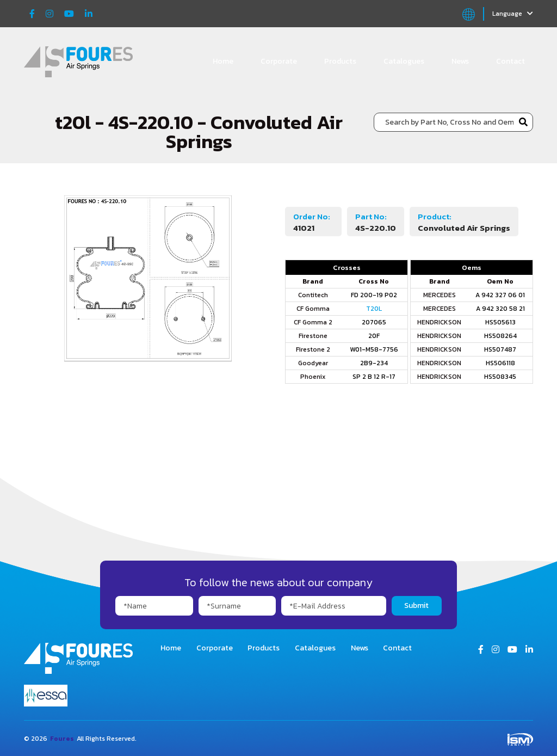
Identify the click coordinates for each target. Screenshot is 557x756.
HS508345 (500, 377)
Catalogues (404, 61)
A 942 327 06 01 (500, 295)
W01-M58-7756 (374, 349)
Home (223, 61)
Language (513, 14)
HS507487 (500, 349)
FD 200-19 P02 (374, 295)
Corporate (279, 61)
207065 (374, 322)
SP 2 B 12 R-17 (374, 377)
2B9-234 (374, 363)
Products (340, 61)
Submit (416, 606)
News (460, 61)
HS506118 (500, 363)
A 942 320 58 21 (500, 309)
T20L (374, 309)
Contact (510, 61)
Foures (62, 739)
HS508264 (500, 336)
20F (374, 336)
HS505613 (500, 322)
